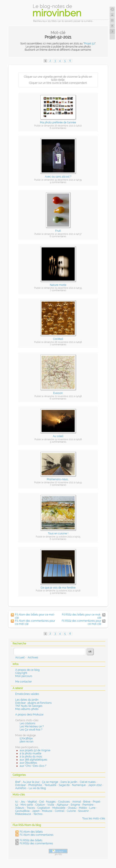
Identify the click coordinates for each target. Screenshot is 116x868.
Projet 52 (89, 44)
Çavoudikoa (22, 811)
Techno (38, 814)
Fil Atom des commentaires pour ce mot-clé (35, 622)
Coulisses (64, 802)
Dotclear (21, 785)
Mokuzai (47, 811)
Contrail (60, 811)
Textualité (50, 785)
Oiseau (72, 808)
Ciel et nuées (88, 782)
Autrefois (21, 788)
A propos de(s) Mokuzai (29, 715)
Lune (92, 808)
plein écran (27, 742)
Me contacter (24, 682)
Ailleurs (20, 808)
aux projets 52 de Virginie (35, 750)
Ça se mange (50, 782)
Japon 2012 (95, 785)
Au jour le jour (31, 782)
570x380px (26, 738)
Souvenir (84, 811)
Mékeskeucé (23, 814)
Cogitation (44, 808)
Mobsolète (59, 808)
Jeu (23, 802)
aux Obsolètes (28, 763)
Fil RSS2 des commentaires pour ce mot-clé (81, 622)
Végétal (32, 802)
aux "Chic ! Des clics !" (33, 766)
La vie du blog (37, 788)
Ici (17, 802)
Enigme (75, 805)
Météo (83, 808)
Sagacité (64, 785)
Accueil (20, 658)
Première (88, 805)
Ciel (41, 802)
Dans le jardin (69, 782)
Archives (33, 658)
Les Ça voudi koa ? (31, 730)
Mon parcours (24, 676)
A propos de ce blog (27, 670)
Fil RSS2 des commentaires (36, 843)
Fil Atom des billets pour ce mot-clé (35, 616)
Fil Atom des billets (31, 832)
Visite (51, 805)
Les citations (28, 723)
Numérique (79, 785)
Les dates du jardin (27, 700)
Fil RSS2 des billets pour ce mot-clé (82, 616)
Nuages (51, 802)
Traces (31, 808)
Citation (40, 805)
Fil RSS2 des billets (31, 840)
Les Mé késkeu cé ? (32, 727)
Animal (77, 802)
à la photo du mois (31, 757)
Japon (36, 811)
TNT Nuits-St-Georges (29, 706)
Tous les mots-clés (94, 818)
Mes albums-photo (27, 709)
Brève (87, 802)
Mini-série (27, 805)
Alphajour (62, 805)
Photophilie (35, 785)
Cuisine (71, 811)
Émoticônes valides (27, 694)
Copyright (21, 673)
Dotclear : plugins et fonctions (33, 703)
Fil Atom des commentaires (37, 835)
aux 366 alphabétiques (33, 760)
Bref (18, 782)
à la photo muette (30, 753)
